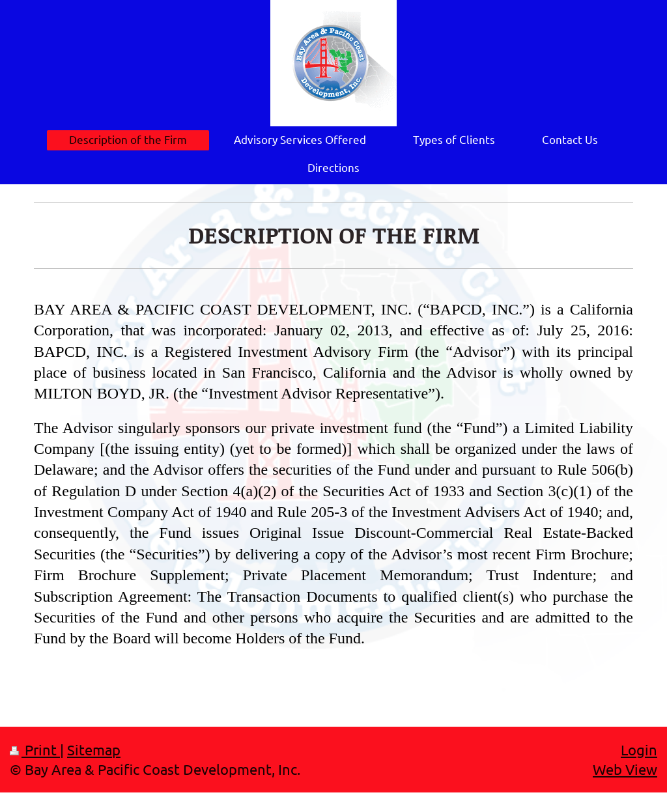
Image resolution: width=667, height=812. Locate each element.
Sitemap (94, 749)
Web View (625, 769)
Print (35, 749)
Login (639, 749)
